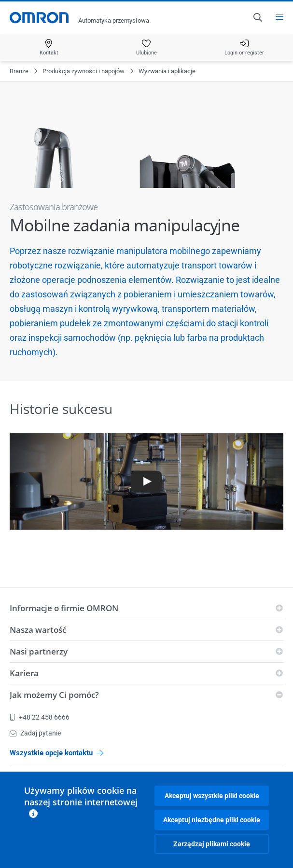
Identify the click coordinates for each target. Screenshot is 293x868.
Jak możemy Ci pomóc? (54, 695)
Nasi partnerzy (39, 651)
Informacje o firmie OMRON (64, 608)
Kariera (24, 673)
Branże (19, 71)
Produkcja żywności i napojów (84, 71)
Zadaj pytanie (35, 733)
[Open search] (257, 17)
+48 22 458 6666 (40, 717)
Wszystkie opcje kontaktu (56, 753)
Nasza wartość (38, 630)
